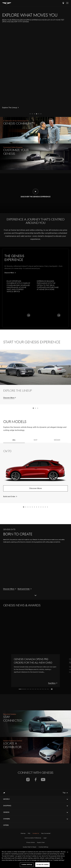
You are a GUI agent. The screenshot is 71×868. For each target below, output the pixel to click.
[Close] (68, 852)
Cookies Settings (43, 847)
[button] (30, 114)
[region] (35, 858)
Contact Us (36, 833)
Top (64, 793)
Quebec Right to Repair (30, 847)
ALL (14, 441)
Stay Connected (46, 833)
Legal (45, 838)
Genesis (6, 812)
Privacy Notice (31, 843)
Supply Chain (41, 843)
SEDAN (57, 441)
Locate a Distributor (63, 3)
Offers (6, 825)
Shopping (7, 806)
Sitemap (23, 833)
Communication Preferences (33, 838)
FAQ (29, 833)
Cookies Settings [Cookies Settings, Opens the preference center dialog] (27, 865)
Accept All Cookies (42, 865)
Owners (7, 819)
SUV (36, 441)
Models (6, 799)
